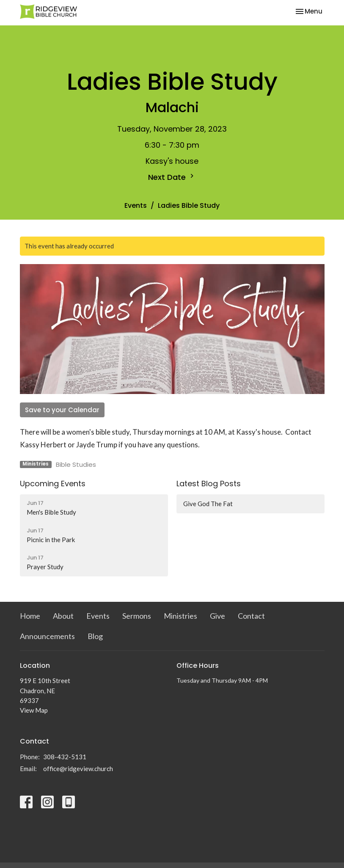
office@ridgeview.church (78, 769)
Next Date (172, 177)
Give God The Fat (208, 504)
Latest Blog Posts (209, 484)
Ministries (180, 616)
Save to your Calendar (62, 410)
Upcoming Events (53, 484)
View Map (34, 710)
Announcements (47, 636)
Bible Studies (76, 464)
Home (30, 616)
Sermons (137, 616)
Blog (95, 636)
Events (136, 205)
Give (217, 616)
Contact (251, 616)
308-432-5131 (65, 757)
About (63, 616)
